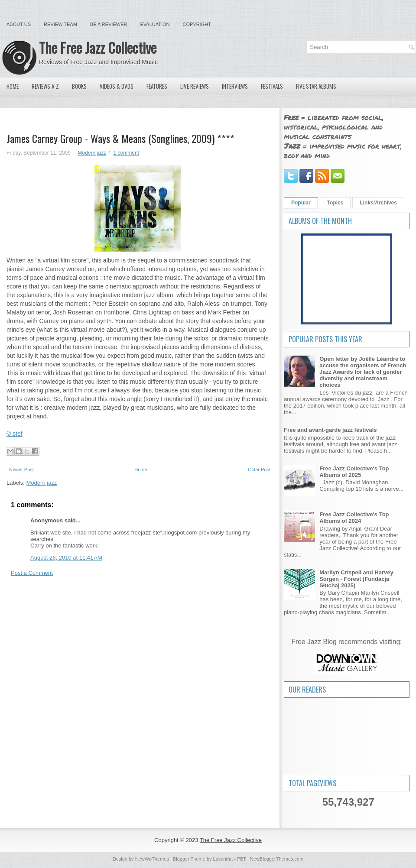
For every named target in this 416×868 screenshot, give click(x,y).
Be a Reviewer (109, 24)
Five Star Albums (316, 86)
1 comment (126, 153)
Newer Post (21, 470)
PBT (242, 859)
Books (79, 86)
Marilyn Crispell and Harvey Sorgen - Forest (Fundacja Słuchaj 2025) (356, 579)
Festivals (272, 86)
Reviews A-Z (45, 86)
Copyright (197, 24)
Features (157, 86)
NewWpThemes (152, 859)
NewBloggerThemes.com (277, 859)
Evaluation (155, 24)
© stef (15, 434)
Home (13, 86)
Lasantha (223, 859)
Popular (301, 203)
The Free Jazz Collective (98, 47)
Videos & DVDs (117, 86)
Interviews (235, 86)
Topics (335, 203)
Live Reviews (195, 86)
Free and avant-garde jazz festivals (330, 430)
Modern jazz (92, 153)
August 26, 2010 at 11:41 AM (66, 558)
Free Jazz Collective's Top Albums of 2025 (354, 472)
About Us (19, 24)
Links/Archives (378, 203)
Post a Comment (32, 573)
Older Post (259, 470)
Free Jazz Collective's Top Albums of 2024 (354, 518)
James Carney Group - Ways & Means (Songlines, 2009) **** (120, 138)
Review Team (60, 24)
